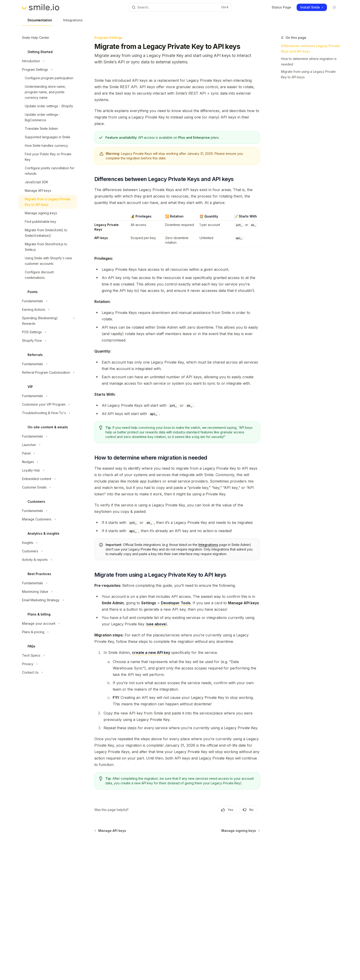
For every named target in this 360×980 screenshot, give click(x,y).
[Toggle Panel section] (48, 453)
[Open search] (180, 7)
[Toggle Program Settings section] (48, 70)
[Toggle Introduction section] (48, 61)
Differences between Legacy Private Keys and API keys (310, 49)
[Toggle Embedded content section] (48, 479)
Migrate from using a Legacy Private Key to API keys (308, 74)
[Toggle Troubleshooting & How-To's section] (48, 413)
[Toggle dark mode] (334, 7)
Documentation (37, 22)
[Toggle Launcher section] (48, 445)
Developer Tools (176, 603)
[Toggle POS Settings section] (48, 332)
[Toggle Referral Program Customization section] (48, 373)
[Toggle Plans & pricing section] (48, 632)
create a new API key (151, 652)
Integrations (70, 22)
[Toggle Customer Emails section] (48, 487)
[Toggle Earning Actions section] (48, 310)
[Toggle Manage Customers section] (48, 519)
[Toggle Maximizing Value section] (48, 592)
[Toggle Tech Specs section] (48, 655)
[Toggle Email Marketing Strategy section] (48, 600)
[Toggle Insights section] (48, 543)
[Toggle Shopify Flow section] (48, 341)
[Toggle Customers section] (48, 551)
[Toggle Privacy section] (48, 664)
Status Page (281, 7)
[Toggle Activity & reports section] (48, 560)
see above (156, 624)
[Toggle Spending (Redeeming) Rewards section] (48, 321)
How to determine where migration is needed (309, 61)
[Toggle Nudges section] (48, 462)
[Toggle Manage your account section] (48, 624)
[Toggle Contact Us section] (48, 672)
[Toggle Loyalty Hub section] (48, 470)
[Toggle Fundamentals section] (48, 301)
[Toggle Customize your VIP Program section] (48, 404)
